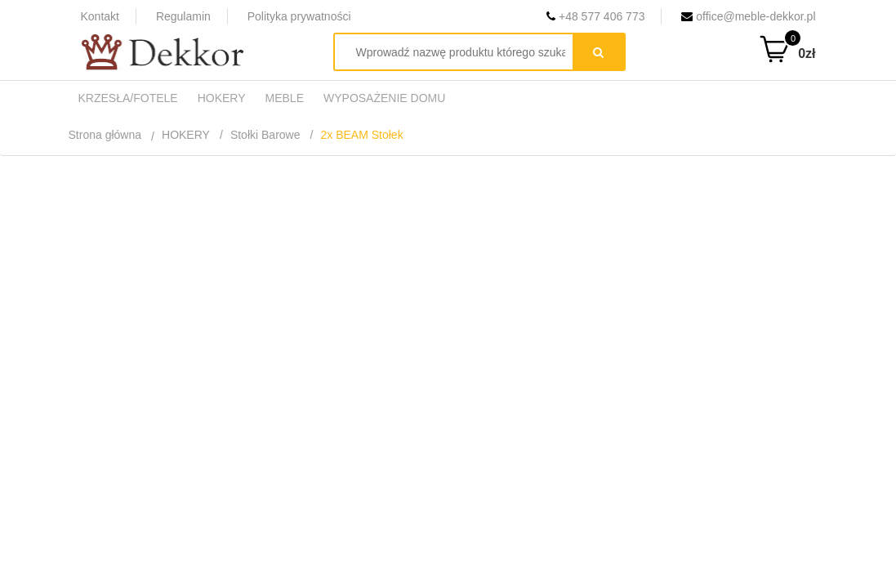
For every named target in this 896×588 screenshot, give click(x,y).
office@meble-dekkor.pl (748, 16)
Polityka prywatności (299, 16)
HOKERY (186, 135)
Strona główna (105, 135)
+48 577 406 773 (595, 16)
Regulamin (183, 16)
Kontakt (100, 16)
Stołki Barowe (265, 135)
